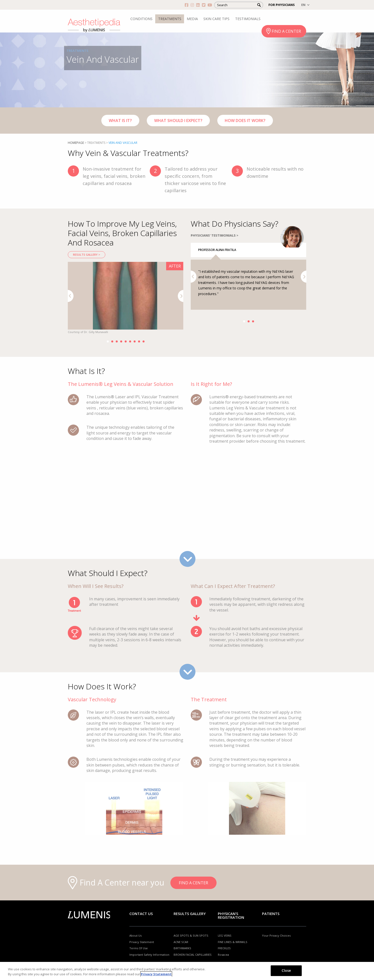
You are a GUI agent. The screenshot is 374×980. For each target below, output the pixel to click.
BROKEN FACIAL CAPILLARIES (193, 955)
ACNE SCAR (181, 942)
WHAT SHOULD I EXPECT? (178, 121)
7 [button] (135, 341)
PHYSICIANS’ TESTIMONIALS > (215, 254)
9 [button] (144, 341)
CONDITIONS (141, 19)
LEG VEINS (225, 935)
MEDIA (192, 19)
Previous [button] (71, 296)
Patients (271, 914)
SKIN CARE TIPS (216, 19)
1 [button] (108, 341)
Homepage (76, 143)
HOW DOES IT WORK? (245, 121)
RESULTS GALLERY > (87, 255)
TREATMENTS (170, 19)
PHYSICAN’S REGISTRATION (231, 915)
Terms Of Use (139, 948)
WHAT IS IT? (120, 121)
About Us (135, 935)
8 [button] (139, 341)
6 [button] (130, 341)
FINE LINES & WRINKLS (233, 942)
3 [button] (117, 341)
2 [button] (112, 341)
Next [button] (181, 296)
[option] (126, 298)
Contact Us (141, 914)
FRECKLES (224, 948)
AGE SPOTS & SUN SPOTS (191, 935)
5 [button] (126, 341)
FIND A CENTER (286, 31)
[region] (187, 971)
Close (286, 970)
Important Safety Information (149, 955)
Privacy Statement (142, 942)
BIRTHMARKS (182, 948)
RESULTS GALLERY (190, 914)
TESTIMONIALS (248, 19)
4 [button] (121, 341)
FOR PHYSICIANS (282, 5)
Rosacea (223, 955)
